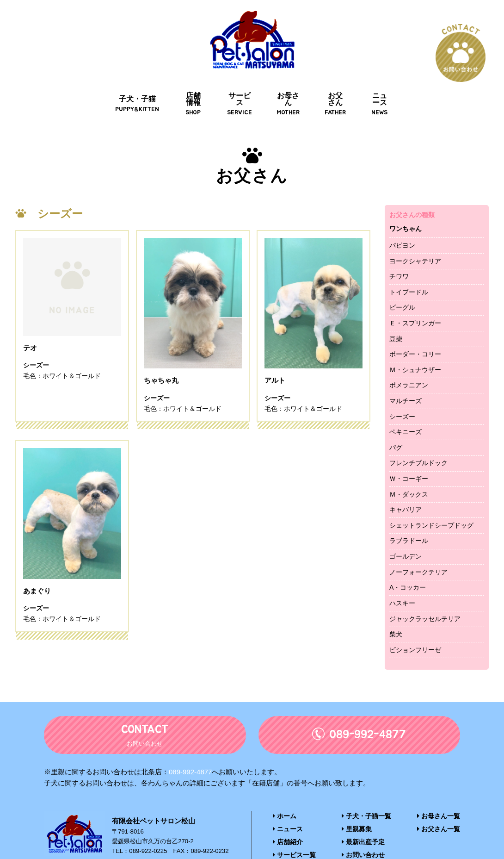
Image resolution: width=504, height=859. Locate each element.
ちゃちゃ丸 (162, 358)
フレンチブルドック (418, 439)
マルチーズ (406, 377)
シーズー (402, 393)
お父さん (338, 84)
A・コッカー (408, 564)
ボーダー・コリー (415, 330)
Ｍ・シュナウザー (415, 346)
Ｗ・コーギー (409, 455)
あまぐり (38, 570)
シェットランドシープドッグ (431, 502)
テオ (31, 358)
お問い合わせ (364, 830)
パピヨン (402, 222)
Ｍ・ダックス (409, 471)
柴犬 (396, 610)
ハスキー (402, 579)
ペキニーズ (406, 408)
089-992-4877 (190, 748)
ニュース (390, 84)
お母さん (285, 84)
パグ (396, 424)
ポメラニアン (409, 361)
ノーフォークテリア (418, 548)
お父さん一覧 (440, 805)
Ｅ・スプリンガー (415, 299)
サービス (233, 84)
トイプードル (409, 268)
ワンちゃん (406, 205)
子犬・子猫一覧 (367, 792)
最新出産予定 (364, 817)
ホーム (284, 792)
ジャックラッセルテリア (425, 595)
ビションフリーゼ (415, 626)
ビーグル (402, 284)
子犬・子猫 (121, 84)
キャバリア (406, 486)
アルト (276, 358)
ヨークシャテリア (415, 237)
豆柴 (396, 315)
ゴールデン (406, 533)
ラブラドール (409, 517)
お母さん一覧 (440, 792)
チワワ (399, 253)
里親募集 (358, 805)
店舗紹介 (287, 817)
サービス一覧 (293, 830)
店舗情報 (180, 84)
